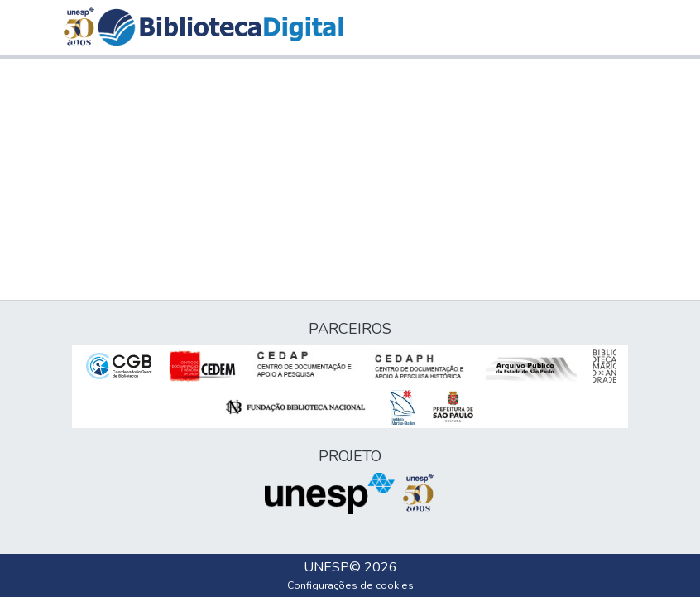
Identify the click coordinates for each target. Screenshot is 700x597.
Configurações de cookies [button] (350, 585)
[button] (221, 27)
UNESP (326, 567)
